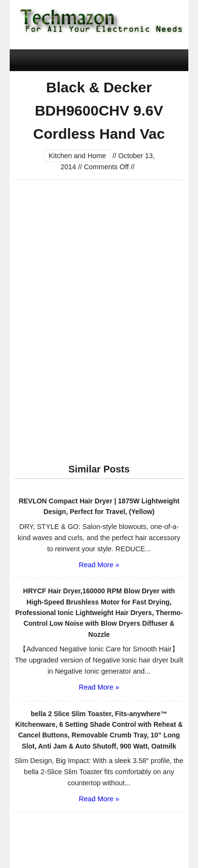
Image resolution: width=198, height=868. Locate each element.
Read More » (99, 565)
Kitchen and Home (77, 156)
